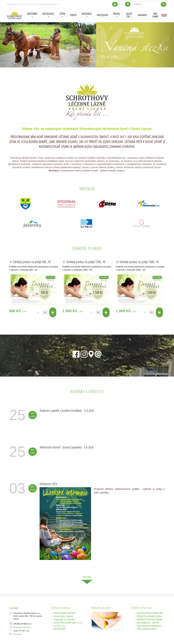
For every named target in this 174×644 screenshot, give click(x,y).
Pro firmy (155, 15)
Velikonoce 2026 (48, 484)
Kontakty (142, 15)
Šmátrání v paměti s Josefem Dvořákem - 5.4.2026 (67, 410)
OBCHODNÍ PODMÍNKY (149, 626)
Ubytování (32, 15)
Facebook (18, 634)
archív (87, 577)
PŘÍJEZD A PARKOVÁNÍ (149, 616)
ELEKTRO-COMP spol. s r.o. (68, 623)
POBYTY (73, 15)
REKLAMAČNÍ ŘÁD (147, 629)
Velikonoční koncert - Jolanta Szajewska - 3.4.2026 (67, 447)
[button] (13, 45)
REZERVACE (87, 15)
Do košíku (53, 313)
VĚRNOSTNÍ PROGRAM (149, 620)
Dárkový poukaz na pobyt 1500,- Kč (86, 262)
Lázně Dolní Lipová (63, 616)
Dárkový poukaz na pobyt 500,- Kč (32, 262)
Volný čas (129, 15)
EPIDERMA (59, 629)
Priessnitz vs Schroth (64, 619)
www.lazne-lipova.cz (22, 627)
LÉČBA (62, 15)
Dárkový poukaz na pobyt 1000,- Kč (139, 262)
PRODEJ (117, 15)
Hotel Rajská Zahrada (64, 613)
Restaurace (48, 15)
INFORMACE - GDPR (148, 623)
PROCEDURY (102, 15)
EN (164, 15)
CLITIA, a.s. (59, 626)
